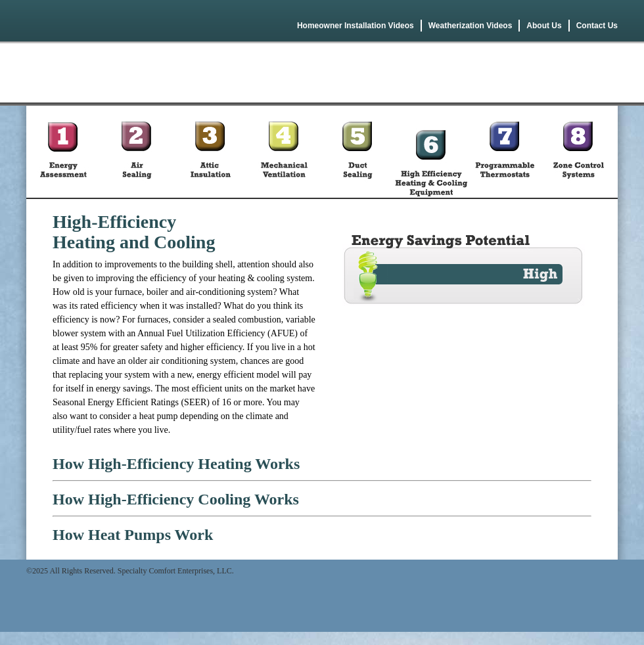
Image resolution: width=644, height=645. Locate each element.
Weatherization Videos (471, 26)
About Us (544, 26)
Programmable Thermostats (505, 152)
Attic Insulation (210, 152)
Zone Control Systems (578, 152)
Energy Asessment (63, 152)
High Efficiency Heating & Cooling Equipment (431, 152)
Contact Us (597, 26)
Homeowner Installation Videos (356, 26)
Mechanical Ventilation (284, 152)
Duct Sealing (357, 152)
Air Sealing (137, 152)
